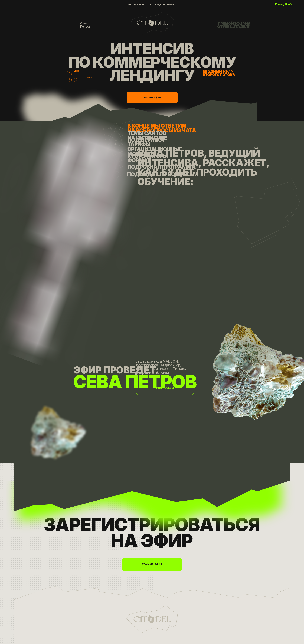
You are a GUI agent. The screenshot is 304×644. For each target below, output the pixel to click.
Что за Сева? (136, 4)
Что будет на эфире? (163, 4)
